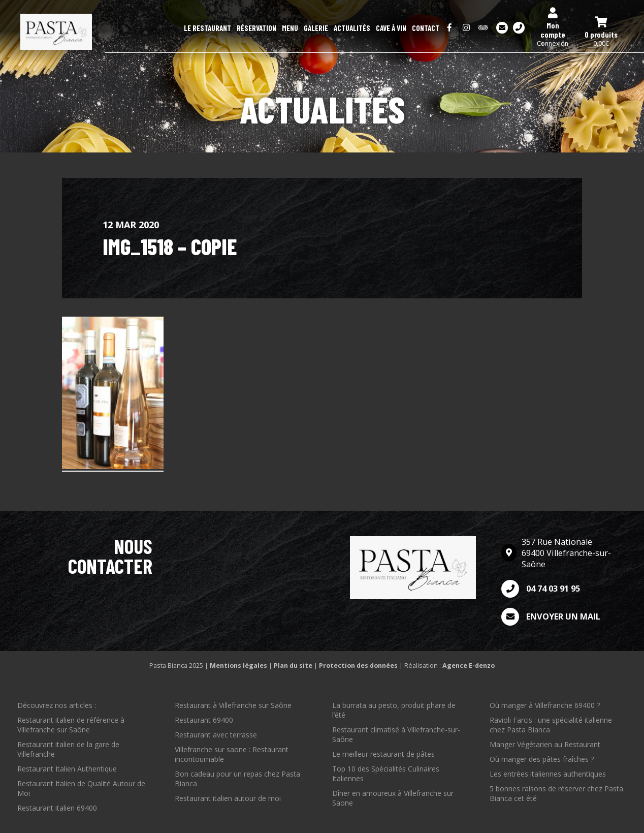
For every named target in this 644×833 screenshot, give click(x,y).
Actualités (352, 28)
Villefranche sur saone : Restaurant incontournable (232, 754)
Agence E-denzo (469, 666)
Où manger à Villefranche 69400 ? (545, 705)
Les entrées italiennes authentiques (548, 774)
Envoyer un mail (551, 617)
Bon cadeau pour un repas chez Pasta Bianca (237, 779)
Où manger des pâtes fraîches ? (542, 759)
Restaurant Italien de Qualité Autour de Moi (81, 788)
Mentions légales (238, 666)
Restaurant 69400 (204, 720)
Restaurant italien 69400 (57, 808)
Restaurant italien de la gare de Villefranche (68, 749)
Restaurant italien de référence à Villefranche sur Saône (71, 725)
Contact (426, 28)
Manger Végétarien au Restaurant (545, 744)
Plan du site (293, 666)
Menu (290, 28)
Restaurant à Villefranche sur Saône (233, 705)
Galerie (316, 28)
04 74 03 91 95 (541, 589)
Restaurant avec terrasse (216, 735)
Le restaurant (207, 28)
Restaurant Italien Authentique (67, 769)
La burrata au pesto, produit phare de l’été (394, 710)
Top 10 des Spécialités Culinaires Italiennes (386, 774)
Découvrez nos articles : (57, 705)
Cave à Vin (391, 28)
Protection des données (358, 666)
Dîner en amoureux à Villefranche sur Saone (393, 798)
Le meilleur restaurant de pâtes (383, 754)
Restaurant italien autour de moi (228, 798)
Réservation (256, 28)
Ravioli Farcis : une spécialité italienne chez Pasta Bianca (551, 725)
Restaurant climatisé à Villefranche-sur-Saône (396, 734)
